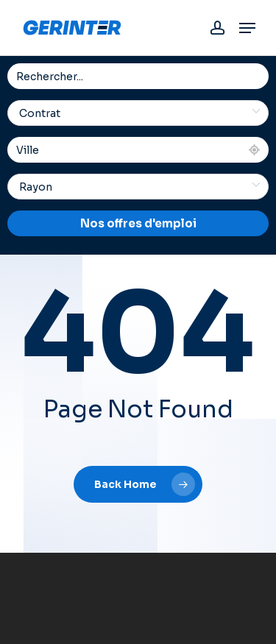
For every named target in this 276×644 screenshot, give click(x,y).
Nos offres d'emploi (138, 223)
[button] (247, 28)
